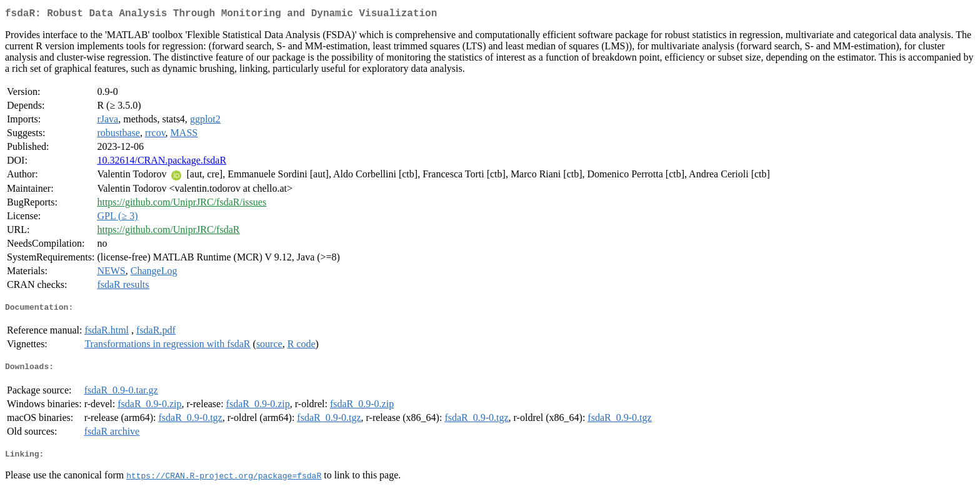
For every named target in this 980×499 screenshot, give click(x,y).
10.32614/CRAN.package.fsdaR (162, 163)
